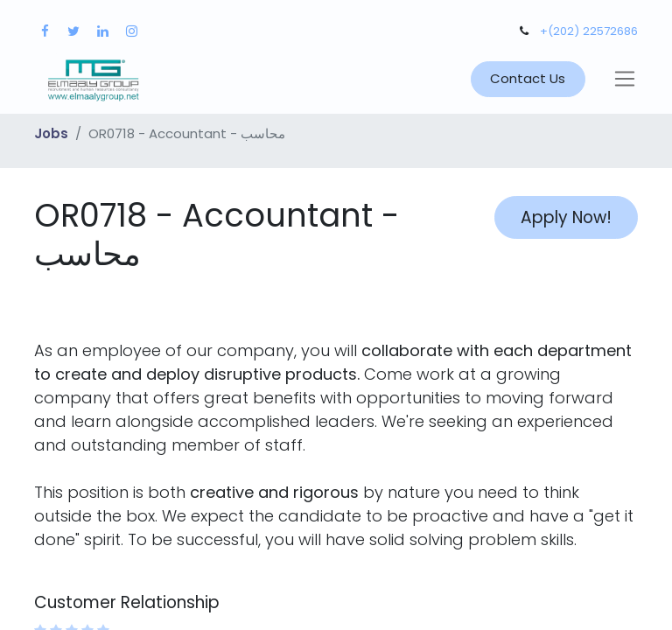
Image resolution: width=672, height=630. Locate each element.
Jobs (51, 133)
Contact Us (528, 78)
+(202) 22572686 (589, 31)
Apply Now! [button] (566, 217)
